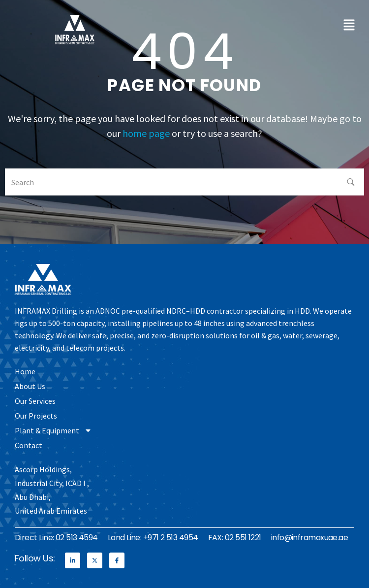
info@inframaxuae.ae (310, 538)
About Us (30, 386)
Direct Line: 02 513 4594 (56, 538)
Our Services (35, 401)
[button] (349, 25)
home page (146, 133)
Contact (29, 445)
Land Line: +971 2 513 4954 (153, 538)
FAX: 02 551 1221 (235, 538)
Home (25, 371)
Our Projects (36, 416)
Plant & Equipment (53, 430)
